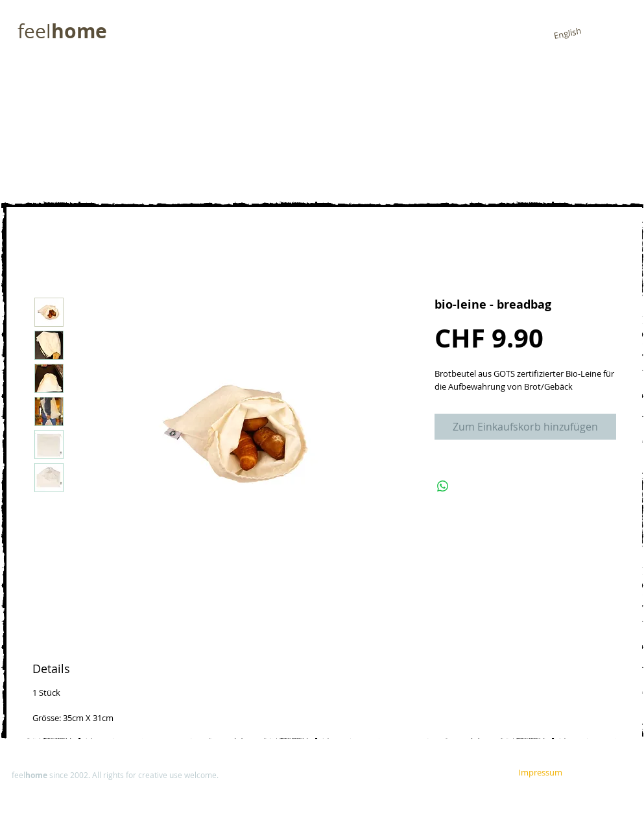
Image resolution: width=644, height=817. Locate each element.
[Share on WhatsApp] (443, 486)
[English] (567, 33)
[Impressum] (415, 775)
